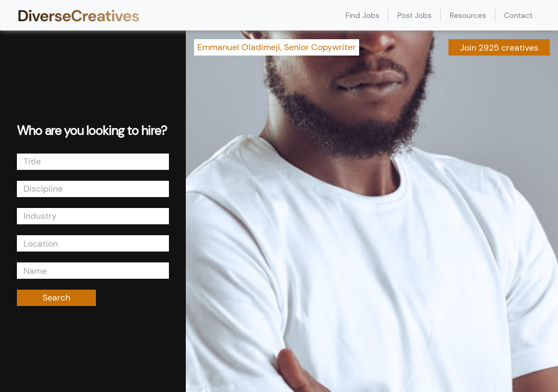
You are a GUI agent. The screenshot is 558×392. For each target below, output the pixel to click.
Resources (468, 15)
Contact (518, 15)
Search (56, 298)
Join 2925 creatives (499, 48)
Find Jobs (362, 15)
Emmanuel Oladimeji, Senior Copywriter (277, 47)
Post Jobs (414, 15)
